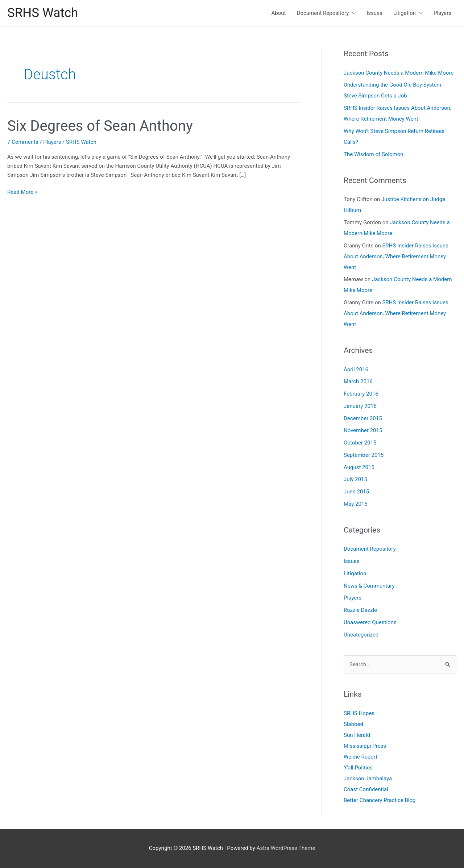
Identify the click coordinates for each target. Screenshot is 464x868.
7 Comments (23, 142)
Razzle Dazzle (360, 610)
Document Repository (323, 13)
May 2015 (356, 504)
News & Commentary (369, 586)
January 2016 (360, 406)
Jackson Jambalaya (368, 779)
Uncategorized (361, 635)
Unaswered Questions (370, 622)
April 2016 (356, 370)
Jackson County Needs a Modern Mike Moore (399, 73)
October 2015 (360, 443)
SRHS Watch (43, 13)
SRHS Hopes (359, 713)
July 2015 (355, 479)
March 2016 (358, 381)
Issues (374, 13)
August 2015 (359, 467)
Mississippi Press (365, 746)
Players (442, 13)
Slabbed (353, 724)
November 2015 (363, 430)
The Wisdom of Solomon (374, 154)
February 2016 (361, 394)
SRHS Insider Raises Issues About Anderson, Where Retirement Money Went (396, 256)
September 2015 (364, 455)
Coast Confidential (366, 789)
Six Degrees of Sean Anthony (100, 126)
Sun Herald (357, 735)
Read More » (22, 192)
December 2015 (363, 418)
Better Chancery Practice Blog (380, 800)
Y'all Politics (358, 768)
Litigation (405, 13)
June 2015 (356, 492)
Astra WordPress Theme (286, 848)
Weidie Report (361, 757)
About (279, 13)
